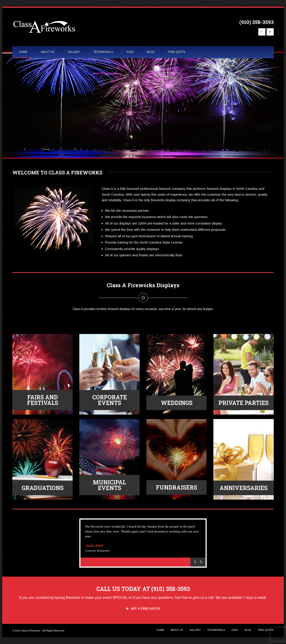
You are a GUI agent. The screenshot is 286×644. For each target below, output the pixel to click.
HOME (23, 52)
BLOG (151, 52)
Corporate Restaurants (97, 551)
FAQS (130, 52)
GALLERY (74, 52)
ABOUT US (47, 52)
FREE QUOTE (177, 52)
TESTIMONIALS (103, 52)
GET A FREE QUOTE (143, 608)
